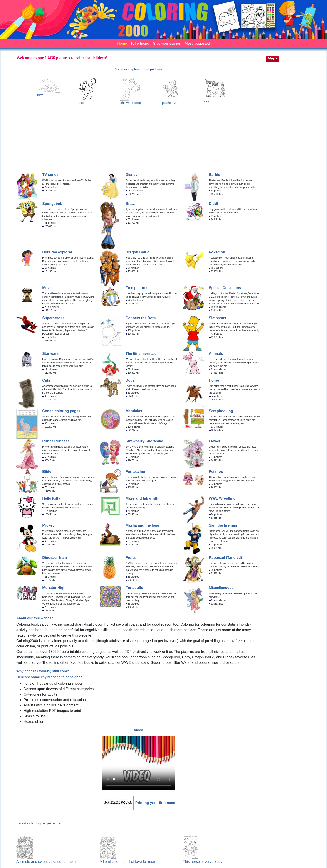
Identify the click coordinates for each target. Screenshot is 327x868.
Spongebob (52, 204)
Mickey (48, 525)
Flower (215, 441)
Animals (216, 354)
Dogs (130, 380)
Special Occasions (225, 288)
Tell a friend (140, 43)
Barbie (215, 175)
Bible (47, 472)
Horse (214, 380)
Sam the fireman (223, 525)
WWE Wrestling (222, 498)
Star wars (50, 354)
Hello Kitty (51, 498)
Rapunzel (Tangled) (225, 558)
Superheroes (53, 318)
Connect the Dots (141, 318)
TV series (50, 175)
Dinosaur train (54, 558)
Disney (131, 175)
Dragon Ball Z (137, 252)
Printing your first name (156, 803)
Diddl (213, 204)
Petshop (216, 472)
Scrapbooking (221, 411)
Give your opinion (167, 43)
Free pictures (137, 288)
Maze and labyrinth (142, 498)
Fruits (131, 558)
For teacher (135, 472)
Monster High (54, 588)
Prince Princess (56, 441)
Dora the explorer (57, 252)
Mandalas (134, 411)
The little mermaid (141, 354)
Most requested (197, 43)
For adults (134, 588)
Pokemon (217, 252)
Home (122, 43)
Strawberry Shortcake (144, 441)
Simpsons (218, 318)
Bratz (130, 204)
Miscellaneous (221, 588)
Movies (48, 288)
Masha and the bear (142, 525)
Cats (46, 380)
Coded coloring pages (61, 411)
